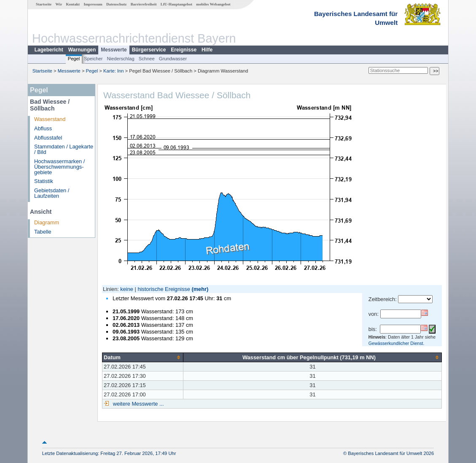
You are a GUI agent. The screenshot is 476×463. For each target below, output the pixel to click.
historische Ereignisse (164, 289)
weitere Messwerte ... (137, 404)
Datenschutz (117, 4)
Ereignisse (184, 50)
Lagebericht (49, 50)
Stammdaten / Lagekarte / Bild (64, 149)
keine (127, 289)
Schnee (147, 59)
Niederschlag (120, 59)
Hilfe (207, 50)
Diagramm (47, 222)
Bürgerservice (149, 50)
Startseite (44, 4)
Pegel (74, 59)
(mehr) (200, 289)
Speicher (93, 59)
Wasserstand (50, 119)
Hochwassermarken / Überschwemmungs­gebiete (59, 167)
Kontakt (73, 4)
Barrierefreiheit (144, 4)
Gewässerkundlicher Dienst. (397, 343)
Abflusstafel (48, 138)
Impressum (93, 4)
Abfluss (43, 128)
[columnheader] (143, 357)
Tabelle (43, 232)
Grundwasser (173, 59)
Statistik (44, 181)
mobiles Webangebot (213, 4)
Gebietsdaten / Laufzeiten (52, 193)
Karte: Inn (114, 71)
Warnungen (82, 50)
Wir (59, 4)
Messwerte (114, 50)
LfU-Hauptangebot (176, 4)
